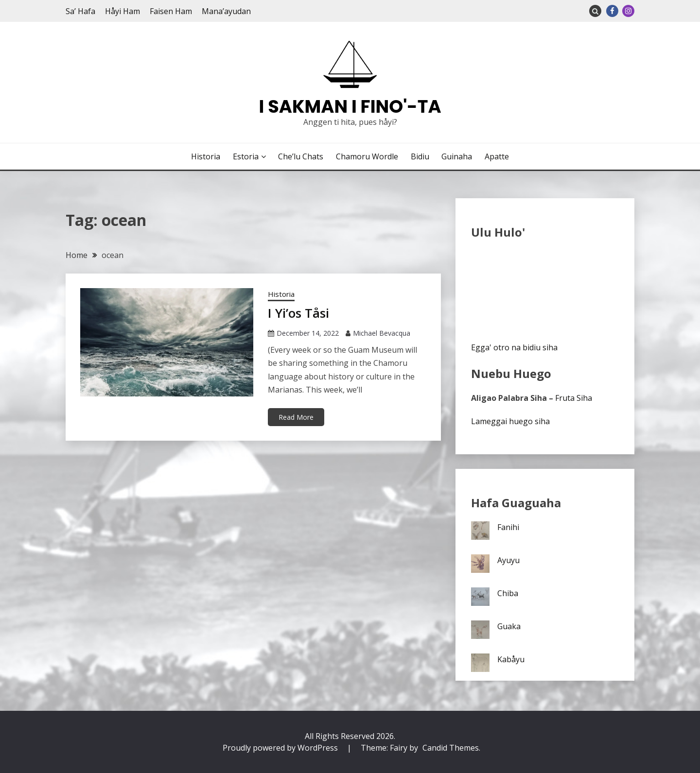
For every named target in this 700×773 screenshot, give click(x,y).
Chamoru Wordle (367, 156)
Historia (206, 156)
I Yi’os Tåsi (298, 313)
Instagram (628, 11)
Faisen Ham (171, 11)
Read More (296, 417)
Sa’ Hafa (80, 11)
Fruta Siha (574, 398)
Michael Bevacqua (382, 333)
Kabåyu (511, 659)
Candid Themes (451, 748)
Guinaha (457, 156)
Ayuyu (508, 560)
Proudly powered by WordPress (281, 748)
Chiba (508, 593)
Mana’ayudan (226, 11)
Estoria (246, 156)
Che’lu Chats (301, 156)
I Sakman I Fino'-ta (350, 106)
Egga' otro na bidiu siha (514, 347)
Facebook (612, 11)
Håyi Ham (122, 11)
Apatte (497, 156)
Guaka (509, 626)
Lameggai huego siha (510, 421)
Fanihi (508, 527)
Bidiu (420, 156)
